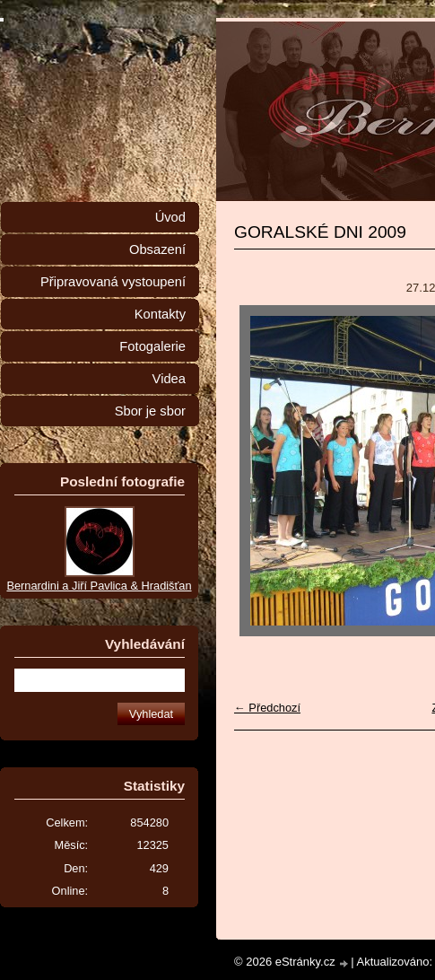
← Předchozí (267, 708)
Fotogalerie (152, 346)
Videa (169, 379)
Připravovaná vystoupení (113, 282)
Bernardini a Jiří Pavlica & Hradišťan (99, 586)
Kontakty (160, 314)
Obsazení (157, 249)
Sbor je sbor (150, 411)
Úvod (170, 217)
